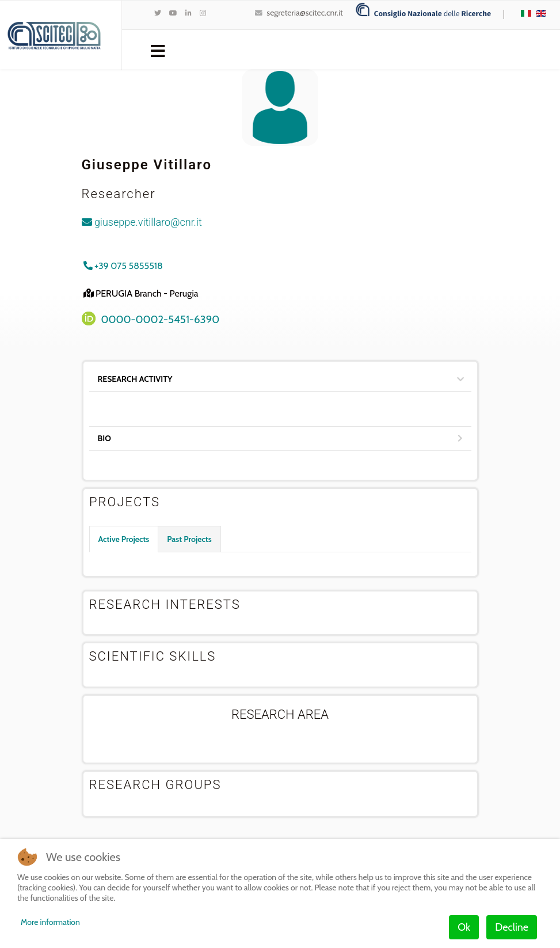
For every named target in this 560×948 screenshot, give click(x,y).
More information (50, 922)
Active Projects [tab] (124, 539)
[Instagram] (203, 13)
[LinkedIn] (188, 13)
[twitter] (158, 13)
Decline (512, 927)
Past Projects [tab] (189, 539)
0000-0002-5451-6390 (161, 319)
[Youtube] (173, 13)
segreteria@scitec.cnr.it (304, 13)
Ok (464, 927)
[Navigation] (158, 50)
